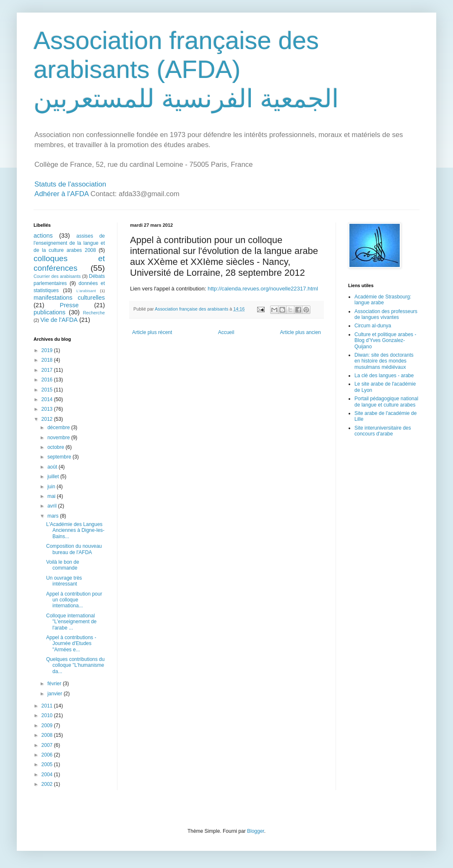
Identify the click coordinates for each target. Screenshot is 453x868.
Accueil (226, 332)
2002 (48, 784)
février (55, 684)
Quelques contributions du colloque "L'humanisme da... (75, 665)
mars (54, 516)
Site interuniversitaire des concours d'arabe (383, 431)
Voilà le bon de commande (63, 565)
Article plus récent (152, 332)
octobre (56, 447)
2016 (48, 380)
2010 (48, 715)
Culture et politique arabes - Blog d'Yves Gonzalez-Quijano (385, 341)
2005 (48, 764)
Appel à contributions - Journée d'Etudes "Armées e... (71, 644)
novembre (59, 438)
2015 (48, 390)
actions (43, 236)
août (53, 467)
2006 (48, 755)
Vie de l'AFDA (59, 320)
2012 (48, 419)
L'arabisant (86, 291)
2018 (48, 360)
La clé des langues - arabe (384, 376)
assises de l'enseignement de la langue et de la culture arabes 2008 (69, 243)
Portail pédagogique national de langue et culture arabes (386, 402)
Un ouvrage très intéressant (64, 581)
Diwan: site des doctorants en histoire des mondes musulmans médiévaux (384, 361)
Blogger (256, 831)
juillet (54, 477)
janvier (56, 694)
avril (53, 506)
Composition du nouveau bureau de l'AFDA (74, 549)
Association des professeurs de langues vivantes (386, 314)
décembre (59, 428)
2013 (48, 409)
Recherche (94, 313)
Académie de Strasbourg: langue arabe (383, 300)
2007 (48, 745)
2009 (48, 725)
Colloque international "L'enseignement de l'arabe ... (71, 622)
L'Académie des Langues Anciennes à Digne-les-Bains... (75, 530)
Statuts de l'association (70, 184)
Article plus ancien (301, 332)
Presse (69, 305)
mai (52, 496)
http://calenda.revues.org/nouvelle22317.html (263, 289)
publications (49, 312)
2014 (48, 399)
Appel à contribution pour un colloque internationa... (74, 600)
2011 (48, 706)
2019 (48, 350)
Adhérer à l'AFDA (61, 194)
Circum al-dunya (373, 326)
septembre (60, 457)
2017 (48, 370)
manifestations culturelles (69, 298)
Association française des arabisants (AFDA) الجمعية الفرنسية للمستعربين (186, 70)
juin (52, 487)
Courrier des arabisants (57, 276)
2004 (48, 775)
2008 (48, 735)
